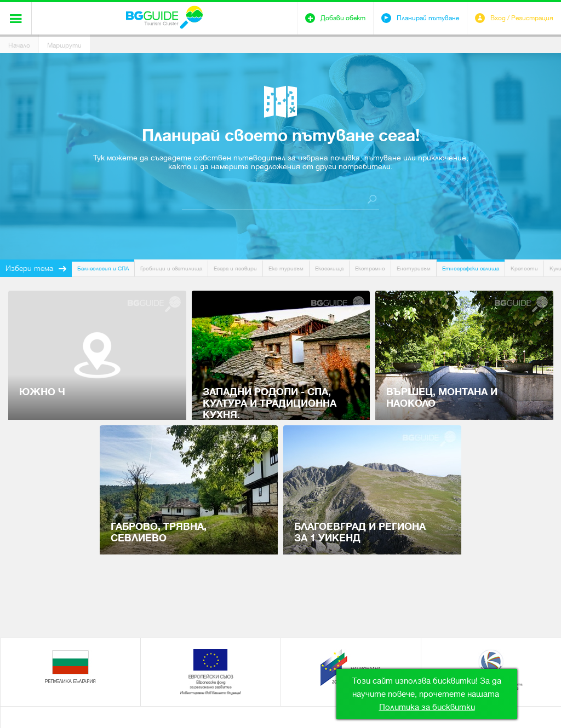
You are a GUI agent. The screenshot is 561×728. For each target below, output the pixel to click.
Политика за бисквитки (427, 707)
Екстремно (370, 268)
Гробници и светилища (171, 268)
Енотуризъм (414, 268)
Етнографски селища (471, 268)
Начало (19, 45)
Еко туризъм (286, 268)
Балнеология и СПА (103, 268)
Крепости (524, 268)
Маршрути (64, 45)
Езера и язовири (235, 268)
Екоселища (329, 268)
